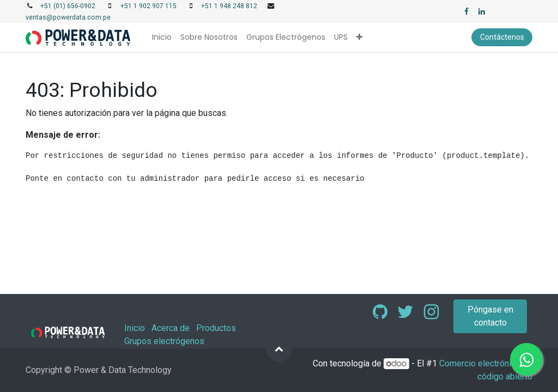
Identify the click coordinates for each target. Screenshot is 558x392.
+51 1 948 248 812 (229, 6)
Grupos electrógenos (164, 341)
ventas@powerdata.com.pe (68, 17)
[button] (359, 37)
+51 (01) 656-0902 (68, 6)
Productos (216, 328)
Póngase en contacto (490, 316)
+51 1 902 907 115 (148, 6)
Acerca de (171, 328)
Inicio (135, 328)
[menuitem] (162, 37)
